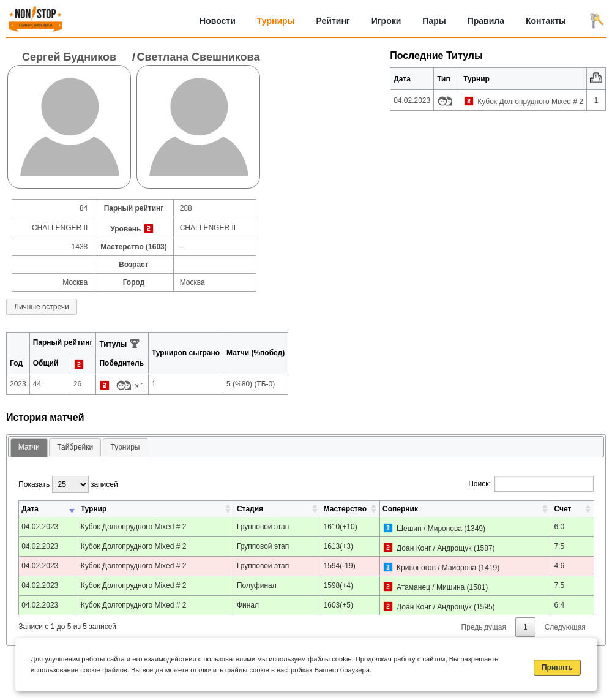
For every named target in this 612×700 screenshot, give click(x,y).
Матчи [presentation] (29, 447)
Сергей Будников (69, 57)
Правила (486, 21)
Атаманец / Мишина (431, 587)
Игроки (386, 21)
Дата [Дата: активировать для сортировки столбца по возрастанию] (30, 509)
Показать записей (68, 484)
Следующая (565, 627)
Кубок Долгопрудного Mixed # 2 (530, 102)
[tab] (29, 448)
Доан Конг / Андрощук (434, 548)
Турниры (276, 21)
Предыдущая (484, 627)
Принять (557, 668)
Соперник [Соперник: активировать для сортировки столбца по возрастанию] (400, 509)
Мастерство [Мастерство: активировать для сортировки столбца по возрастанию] (345, 509)
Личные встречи (42, 307)
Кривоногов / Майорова (436, 568)
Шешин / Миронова (429, 529)
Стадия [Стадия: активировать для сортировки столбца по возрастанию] (250, 509)
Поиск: (531, 484)
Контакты (546, 21)
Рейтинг (333, 21)
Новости (218, 21)
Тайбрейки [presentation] (75, 447)
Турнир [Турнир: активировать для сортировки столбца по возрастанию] (94, 509)
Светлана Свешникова (199, 57)
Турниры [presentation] (125, 447)
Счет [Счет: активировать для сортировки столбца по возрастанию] (562, 509)
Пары (434, 21)
